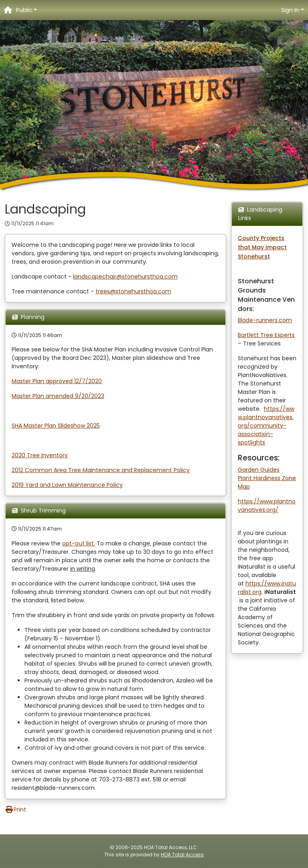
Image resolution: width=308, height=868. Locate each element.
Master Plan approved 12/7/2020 (57, 381)
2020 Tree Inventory (40, 455)
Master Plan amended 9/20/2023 (58, 396)
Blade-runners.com (265, 320)
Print (15, 809)
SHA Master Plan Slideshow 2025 (56, 426)
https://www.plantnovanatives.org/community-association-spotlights (266, 426)
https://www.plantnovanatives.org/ (267, 506)
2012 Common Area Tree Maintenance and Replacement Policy (101, 470)
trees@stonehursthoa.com (133, 291)
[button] (27, 10)
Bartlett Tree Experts (266, 335)
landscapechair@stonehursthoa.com (125, 277)
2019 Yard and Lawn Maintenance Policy (67, 485)
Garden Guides (259, 470)
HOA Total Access (182, 855)
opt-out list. (79, 543)
